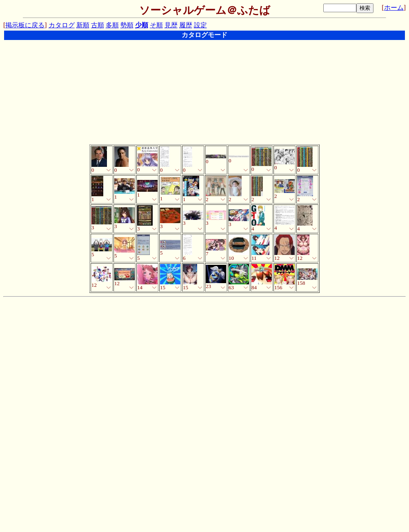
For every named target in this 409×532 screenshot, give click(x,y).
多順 (112, 25)
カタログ (62, 25)
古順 (98, 25)
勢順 (127, 25)
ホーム (394, 8)
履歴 (186, 25)
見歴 (171, 25)
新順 (83, 25)
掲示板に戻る (25, 25)
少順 (142, 25)
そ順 (156, 25)
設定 (200, 25)
